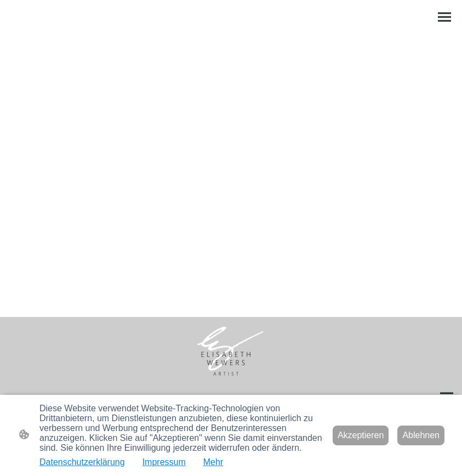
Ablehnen (421, 435)
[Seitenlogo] (231, 353)
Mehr (213, 462)
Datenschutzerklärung (82, 462)
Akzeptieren (361, 435)
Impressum (164, 462)
